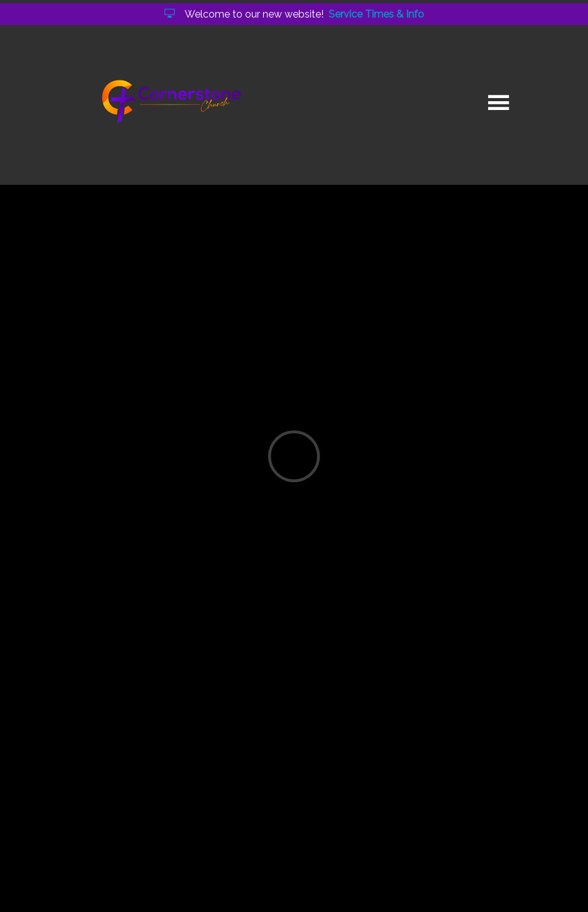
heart (213, 780)
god (173, 780)
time (256, 780)
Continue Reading (128, 729)
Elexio (292, 885)
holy (138, 780)
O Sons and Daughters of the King (256, 552)
